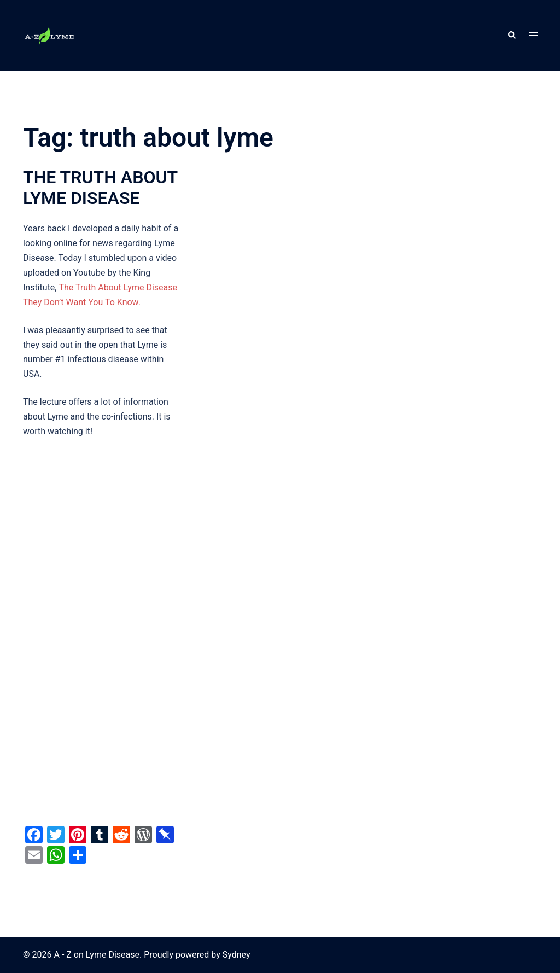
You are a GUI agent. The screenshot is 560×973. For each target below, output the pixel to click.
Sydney (237, 955)
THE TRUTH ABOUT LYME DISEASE (100, 188)
